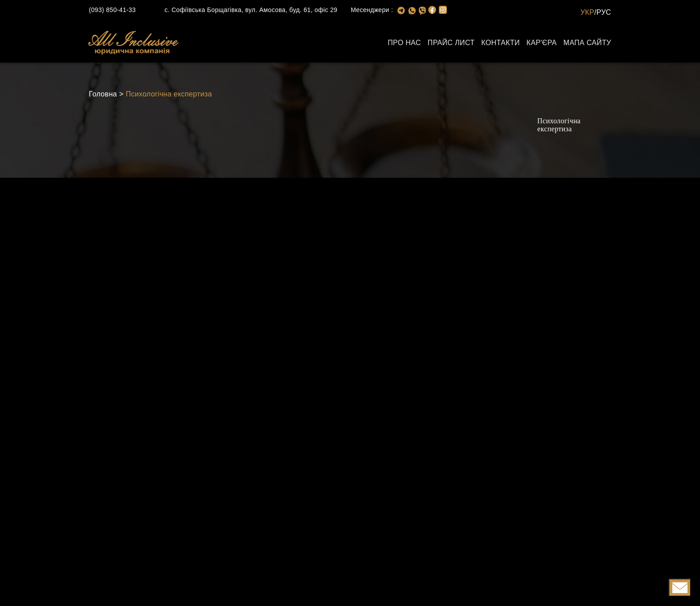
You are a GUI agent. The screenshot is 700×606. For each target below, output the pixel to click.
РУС (604, 12)
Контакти (500, 43)
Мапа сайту (587, 43)
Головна (103, 94)
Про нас (404, 43)
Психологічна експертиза (169, 94)
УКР (587, 12)
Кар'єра (542, 43)
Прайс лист (451, 43)
